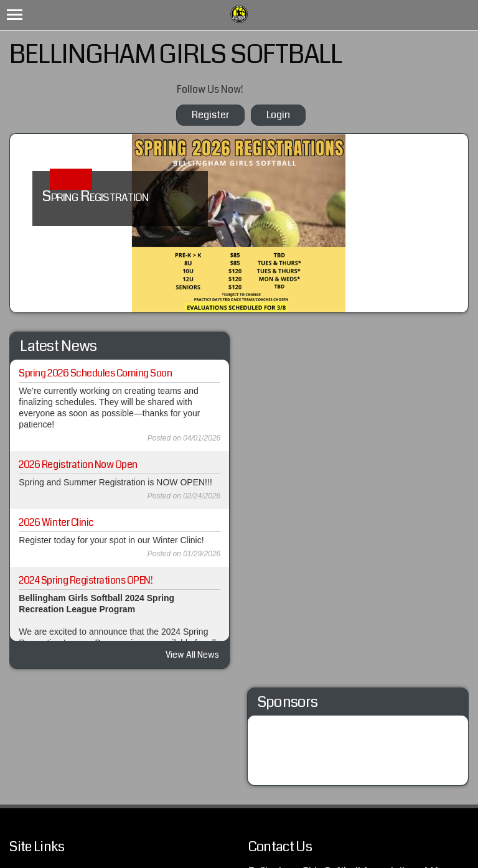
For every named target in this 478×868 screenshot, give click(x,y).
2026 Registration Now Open (78, 464)
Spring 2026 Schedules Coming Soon (95, 373)
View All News (192, 655)
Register (210, 115)
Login (278, 115)
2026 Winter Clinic (56, 522)
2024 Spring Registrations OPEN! (86, 580)
